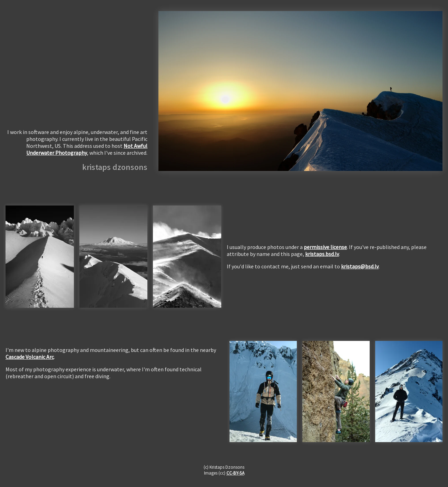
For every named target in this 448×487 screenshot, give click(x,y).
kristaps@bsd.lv (360, 266)
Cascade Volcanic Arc (30, 357)
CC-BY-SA (235, 473)
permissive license (325, 247)
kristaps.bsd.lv (322, 254)
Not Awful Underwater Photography (87, 149)
